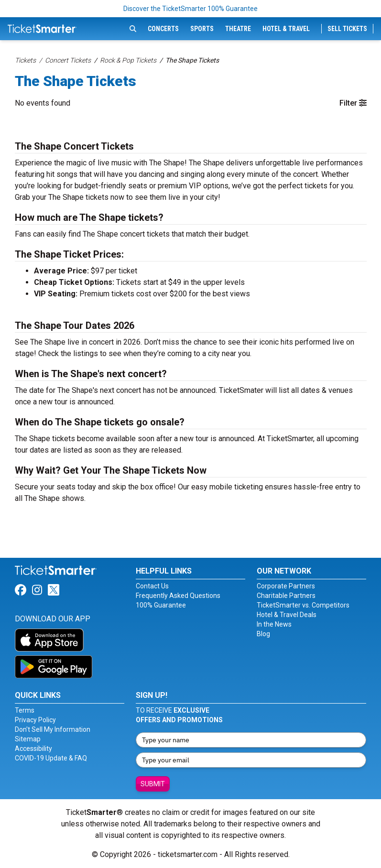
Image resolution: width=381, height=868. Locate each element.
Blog (263, 634)
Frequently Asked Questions (178, 596)
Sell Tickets (347, 29)
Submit (153, 784)
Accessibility (33, 749)
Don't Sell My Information (53, 729)
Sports (202, 29)
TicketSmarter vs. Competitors (303, 605)
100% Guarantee (161, 605)
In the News (274, 624)
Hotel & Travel (286, 29)
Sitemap (28, 739)
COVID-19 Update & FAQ (51, 758)
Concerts (163, 29)
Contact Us (152, 586)
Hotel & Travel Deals (287, 615)
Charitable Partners (286, 596)
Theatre (238, 29)
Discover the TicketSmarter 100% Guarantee (190, 9)
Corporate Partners (286, 586)
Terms (25, 710)
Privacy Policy (35, 720)
